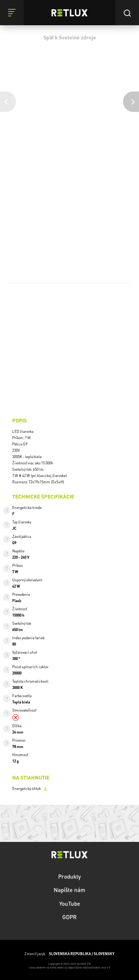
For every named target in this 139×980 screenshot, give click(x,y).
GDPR (69, 917)
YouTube (70, 903)
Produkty (69, 876)
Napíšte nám (69, 889)
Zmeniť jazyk (69, 953)
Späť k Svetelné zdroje (70, 37)
